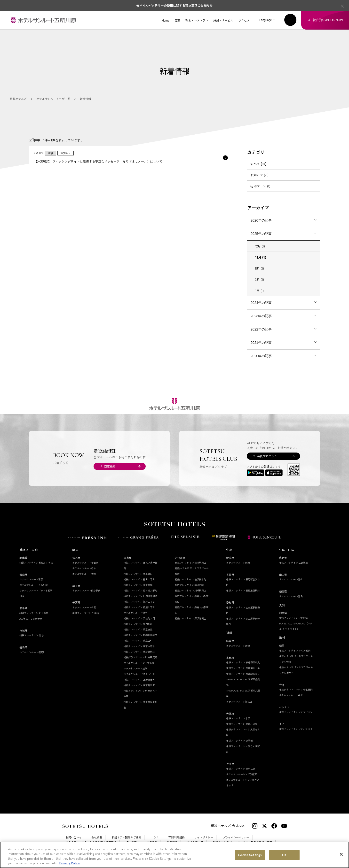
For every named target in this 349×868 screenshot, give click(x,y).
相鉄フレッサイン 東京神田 (138, 574)
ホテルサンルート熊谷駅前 (86, 590)
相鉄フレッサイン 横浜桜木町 (191, 579)
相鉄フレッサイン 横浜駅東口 (191, 563)
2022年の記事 (261, 329)
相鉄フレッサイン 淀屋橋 (239, 741)
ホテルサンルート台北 (291, 695)
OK (284, 855)
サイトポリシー (204, 837)
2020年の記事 (261, 356)
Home (166, 20)
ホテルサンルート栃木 (84, 568)
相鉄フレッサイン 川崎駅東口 (191, 590)
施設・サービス (223, 20)
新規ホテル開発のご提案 (126, 837)
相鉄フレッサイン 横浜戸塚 (189, 585)
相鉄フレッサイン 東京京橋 (138, 585)
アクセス (244, 20)
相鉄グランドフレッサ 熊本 (294, 618)
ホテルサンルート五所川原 (33, 585)
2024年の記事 (261, 303)
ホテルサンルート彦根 (238, 646)
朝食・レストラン (197, 20)
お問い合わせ (74, 837)
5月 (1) (260, 268)
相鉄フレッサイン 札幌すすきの (36, 563)
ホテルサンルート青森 (31, 579)
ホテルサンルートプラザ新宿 (139, 663)
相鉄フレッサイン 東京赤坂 (138, 629)
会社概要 (97, 837)
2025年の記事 (261, 234)
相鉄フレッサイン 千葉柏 (85, 613)
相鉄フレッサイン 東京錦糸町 (139, 685)
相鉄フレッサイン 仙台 (32, 635)
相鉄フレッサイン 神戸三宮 (241, 769)
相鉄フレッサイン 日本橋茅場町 (140, 596)
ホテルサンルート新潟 (238, 563)
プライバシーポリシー (236, 837)
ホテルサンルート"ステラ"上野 (140, 674)
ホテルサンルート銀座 (135, 613)
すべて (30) (258, 164)
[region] (174, 855)
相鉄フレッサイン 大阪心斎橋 (242, 724)
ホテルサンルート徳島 (291, 596)
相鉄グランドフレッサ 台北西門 (296, 689)
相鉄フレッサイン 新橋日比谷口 (140, 635)
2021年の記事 (261, 343)
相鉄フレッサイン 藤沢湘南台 (191, 618)
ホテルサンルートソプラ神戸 (241, 774)
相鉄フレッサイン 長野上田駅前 (243, 590)
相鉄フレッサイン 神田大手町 (139, 579)
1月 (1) (259, 291)
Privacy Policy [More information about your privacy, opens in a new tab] (70, 863)
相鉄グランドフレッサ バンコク (296, 729)
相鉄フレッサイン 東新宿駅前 (139, 652)
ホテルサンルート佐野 (84, 574)
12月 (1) (260, 246)
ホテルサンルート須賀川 (32, 652)
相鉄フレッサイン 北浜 (238, 718)
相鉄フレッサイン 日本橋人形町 (140, 590)
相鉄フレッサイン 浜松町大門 (139, 618)
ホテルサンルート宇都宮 (85, 563)
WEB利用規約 (177, 837)
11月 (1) (261, 257)
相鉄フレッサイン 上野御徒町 (139, 680)
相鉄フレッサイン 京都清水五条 (243, 668)
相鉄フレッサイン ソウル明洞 (295, 650)
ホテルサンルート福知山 (239, 702)
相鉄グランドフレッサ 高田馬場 (140, 657)
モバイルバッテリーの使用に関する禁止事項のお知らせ (174, 5)
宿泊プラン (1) (260, 186)
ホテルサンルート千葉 (84, 607)
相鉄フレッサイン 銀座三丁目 (139, 602)
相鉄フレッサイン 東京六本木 (139, 646)
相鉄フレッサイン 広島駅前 (294, 563)
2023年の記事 (261, 316)
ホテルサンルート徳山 (291, 579)
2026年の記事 (261, 220)
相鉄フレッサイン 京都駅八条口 (243, 674)
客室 (177, 20)
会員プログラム (267, 456)
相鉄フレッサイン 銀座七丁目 (139, 607)
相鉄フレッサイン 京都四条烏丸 (243, 662)
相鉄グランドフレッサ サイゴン (296, 712)
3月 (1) (260, 280)
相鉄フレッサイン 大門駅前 (138, 624)
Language (266, 20)
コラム (155, 837)
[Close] (341, 854)
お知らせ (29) (259, 175)
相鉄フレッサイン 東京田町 (138, 641)
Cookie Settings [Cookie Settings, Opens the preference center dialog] (250, 855)
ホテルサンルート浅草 (135, 668)
